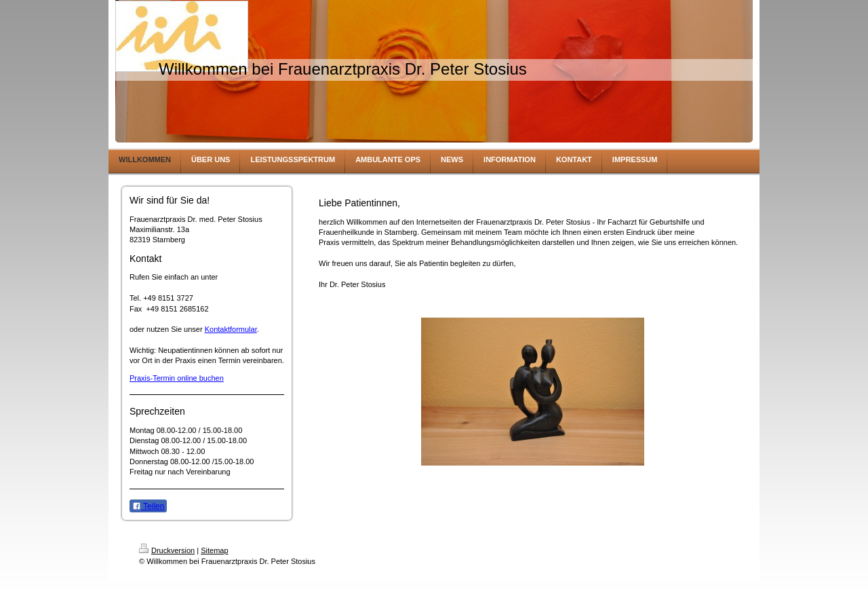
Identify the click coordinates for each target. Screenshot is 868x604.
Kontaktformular (231, 329)
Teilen (148, 506)
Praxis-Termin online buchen (177, 378)
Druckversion (167, 550)
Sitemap (214, 550)
